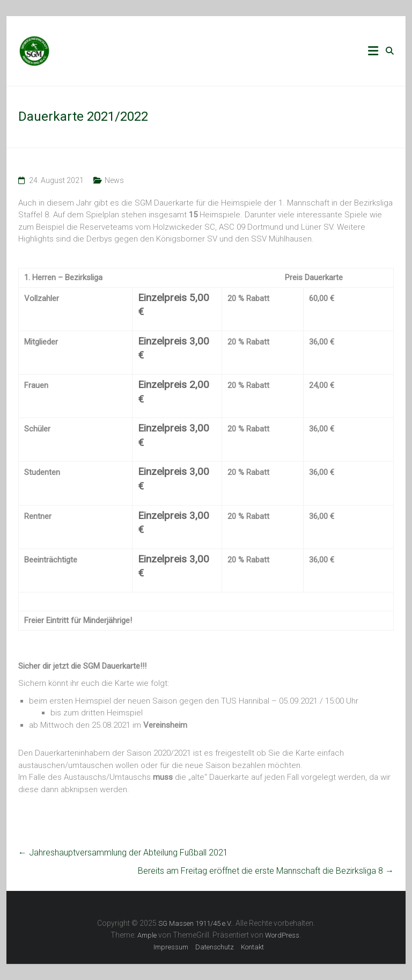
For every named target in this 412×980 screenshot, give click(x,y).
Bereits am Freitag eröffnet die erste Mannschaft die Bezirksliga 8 (266, 871)
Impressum (171, 947)
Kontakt (252, 947)
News (114, 180)
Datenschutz (215, 947)
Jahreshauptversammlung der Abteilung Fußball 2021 (123, 853)
